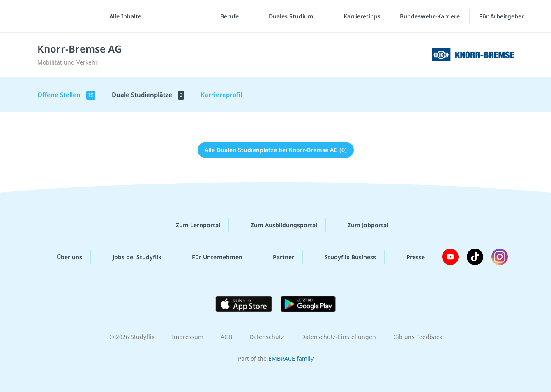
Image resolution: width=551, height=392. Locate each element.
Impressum (188, 337)
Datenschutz (267, 337)
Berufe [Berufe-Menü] (230, 16)
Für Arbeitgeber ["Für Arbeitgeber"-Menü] (502, 16)
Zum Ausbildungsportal (277, 225)
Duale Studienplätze (148, 95)
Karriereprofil (221, 95)
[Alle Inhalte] (122, 16)
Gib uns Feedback (418, 337)
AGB (226, 337)
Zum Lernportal (191, 225)
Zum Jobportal (361, 225)
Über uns (63, 257)
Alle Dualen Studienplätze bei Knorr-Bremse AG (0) (276, 150)
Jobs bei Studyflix (130, 257)
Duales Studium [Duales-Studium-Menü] (292, 16)
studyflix (55, 16)
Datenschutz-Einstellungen (339, 337)
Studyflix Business (344, 257)
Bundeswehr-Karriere (430, 16)
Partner (277, 257)
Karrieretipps (362, 16)
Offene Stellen (66, 95)
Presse (409, 257)
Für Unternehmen (211, 257)
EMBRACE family (291, 359)
